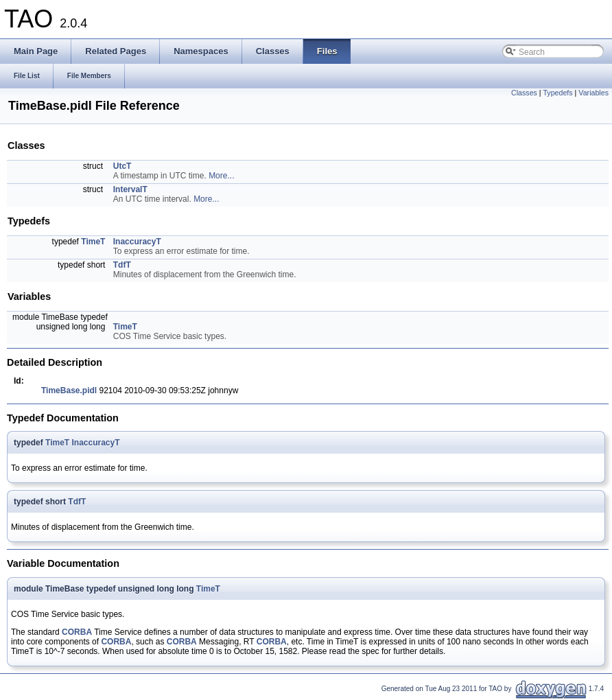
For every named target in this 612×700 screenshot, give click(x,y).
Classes (524, 93)
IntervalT (130, 189)
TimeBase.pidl (69, 390)
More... (221, 176)
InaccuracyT (137, 242)
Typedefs (557, 93)
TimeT (93, 242)
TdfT (122, 265)
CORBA (77, 632)
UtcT (122, 166)
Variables (593, 93)
